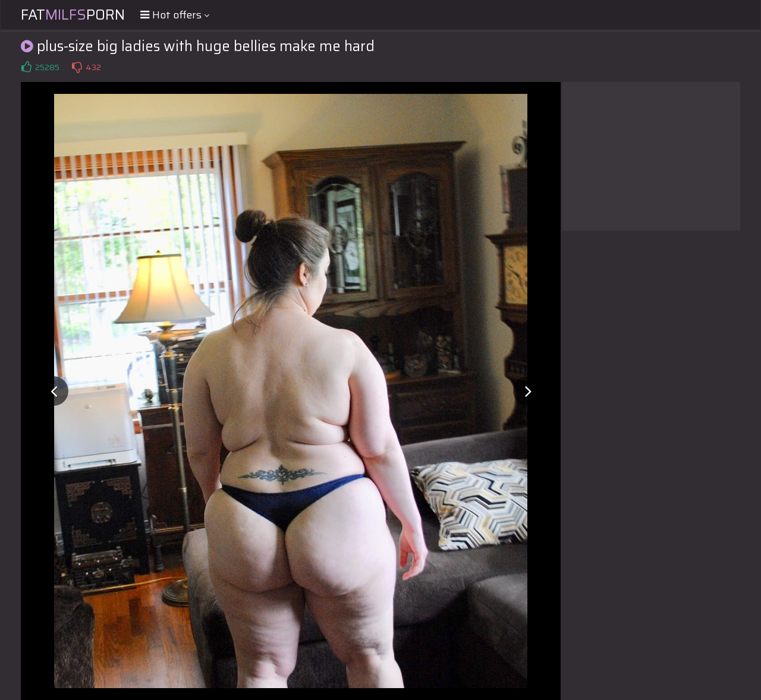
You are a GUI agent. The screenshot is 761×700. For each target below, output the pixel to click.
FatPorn (73, 15)
